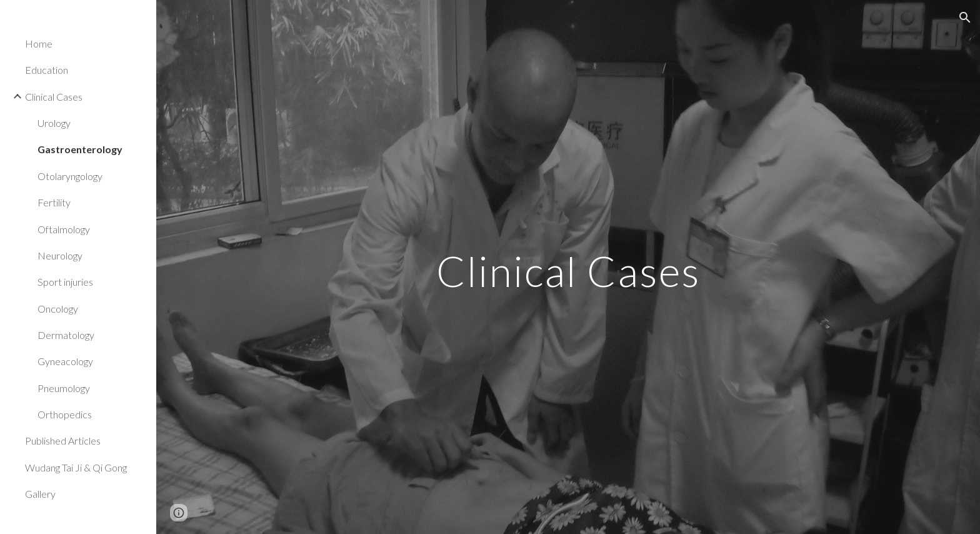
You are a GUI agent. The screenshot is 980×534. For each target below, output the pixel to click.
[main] (568, 267)
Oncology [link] (58, 309)
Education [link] (47, 70)
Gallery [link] (40, 494)
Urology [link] (54, 123)
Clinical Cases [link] (54, 97)
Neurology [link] (60, 255)
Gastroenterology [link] (80, 149)
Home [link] (39, 43)
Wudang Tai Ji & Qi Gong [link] (76, 467)
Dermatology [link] (66, 335)
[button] (965, 18)
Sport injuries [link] (65, 282)
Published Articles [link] (63, 441)
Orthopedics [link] (65, 414)
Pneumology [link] (64, 388)
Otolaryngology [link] (70, 176)
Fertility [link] (54, 202)
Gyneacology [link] (65, 361)
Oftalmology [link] (64, 229)
